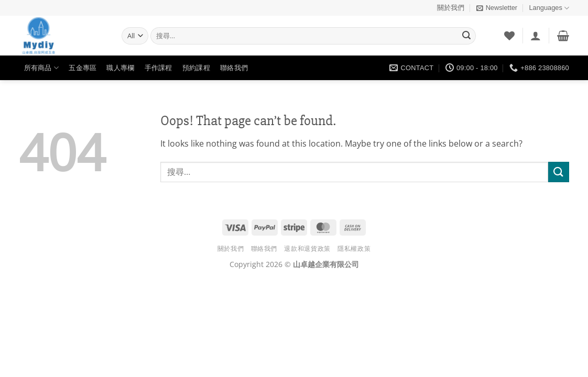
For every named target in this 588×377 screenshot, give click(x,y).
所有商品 (41, 68)
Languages (549, 8)
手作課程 (159, 68)
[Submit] (466, 36)
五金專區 (83, 68)
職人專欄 (120, 68)
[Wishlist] (509, 36)
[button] (497, 8)
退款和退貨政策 (307, 248)
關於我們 (451, 8)
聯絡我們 (234, 68)
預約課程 (196, 68)
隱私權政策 (354, 248)
